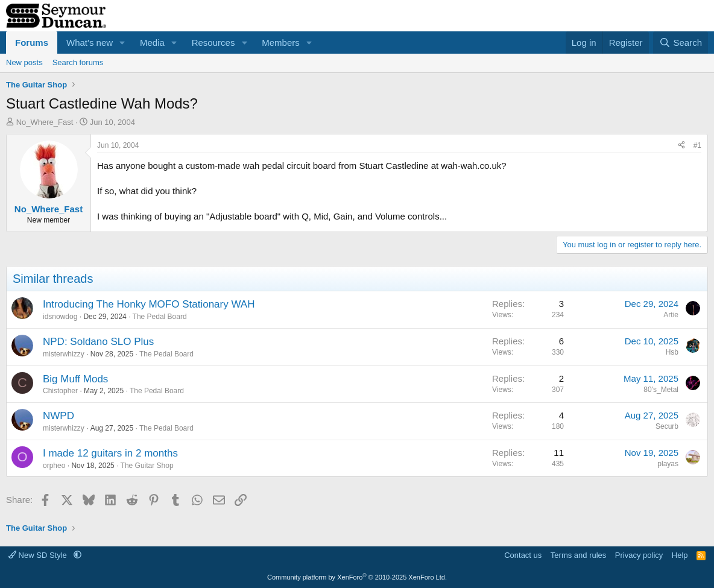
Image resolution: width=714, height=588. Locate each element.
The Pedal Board (160, 317)
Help (680, 555)
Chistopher (60, 391)
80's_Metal (661, 390)
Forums (32, 43)
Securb (667, 426)
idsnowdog (60, 317)
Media (152, 43)
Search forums (78, 62)
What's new (90, 43)
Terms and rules (578, 555)
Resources (213, 43)
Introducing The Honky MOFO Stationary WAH (149, 304)
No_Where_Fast (45, 122)
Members (281, 43)
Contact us (523, 555)
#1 (697, 145)
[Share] (681, 146)
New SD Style (39, 555)
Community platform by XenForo (357, 577)
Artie (671, 315)
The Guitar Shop (147, 466)
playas (668, 464)
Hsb (672, 352)
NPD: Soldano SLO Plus (98, 342)
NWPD (58, 416)
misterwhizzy (64, 354)
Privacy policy (639, 555)
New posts (24, 62)
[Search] (681, 43)
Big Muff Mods (75, 379)
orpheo (54, 466)
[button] (122, 43)
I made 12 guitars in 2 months (110, 453)
